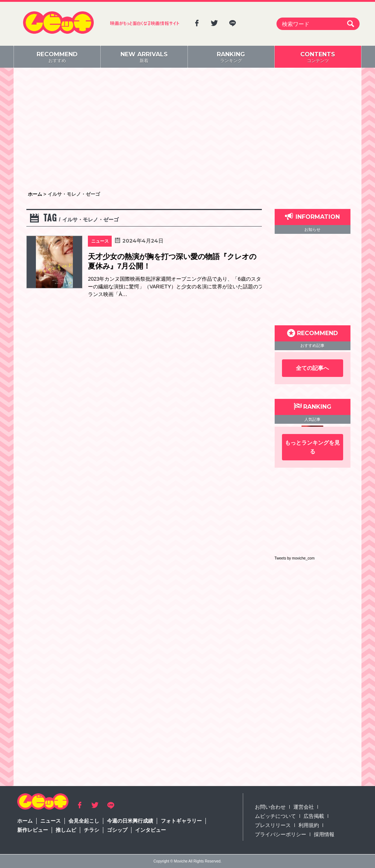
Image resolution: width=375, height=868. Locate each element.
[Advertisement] (187, 130)
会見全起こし (84, 821)
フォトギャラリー (181, 821)
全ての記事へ (312, 368)
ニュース (51, 821)
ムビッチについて (275, 816)
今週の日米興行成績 (130, 821)
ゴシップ (117, 830)
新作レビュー (33, 830)
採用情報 (324, 834)
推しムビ (66, 830)
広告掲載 (314, 816)
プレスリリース (273, 825)
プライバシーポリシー (281, 834)
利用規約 (309, 825)
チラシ (92, 830)
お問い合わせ (270, 807)
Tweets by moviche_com (295, 558)
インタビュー (151, 830)
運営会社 (304, 807)
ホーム (25, 821)
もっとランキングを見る (312, 447)
